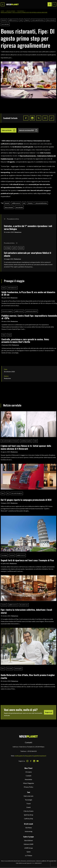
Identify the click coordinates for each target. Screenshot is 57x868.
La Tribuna (29, 855)
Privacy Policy (28, 787)
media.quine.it (19, 756)
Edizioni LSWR (28, 844)
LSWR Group (29, 848)
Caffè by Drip (28, 819)
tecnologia (7, 248)
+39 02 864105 (32, 751)
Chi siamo (29, 772)
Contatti (28, 776)
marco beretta (5, 24)
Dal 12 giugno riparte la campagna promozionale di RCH (26, 500)
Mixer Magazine (28, 783)
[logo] (12, 4)
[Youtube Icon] (38, 761)
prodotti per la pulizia (26, 441)
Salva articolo (9, 130)
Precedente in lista (11, 219)
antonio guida (18, 669)
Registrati (49, 712)
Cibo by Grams (11, 11)
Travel (28, 803)
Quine (29, 852)
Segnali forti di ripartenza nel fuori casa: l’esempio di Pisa (27, 560)
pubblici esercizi (13, 20)
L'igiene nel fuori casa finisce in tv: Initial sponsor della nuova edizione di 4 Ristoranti (26, 447)
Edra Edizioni (28, 840)
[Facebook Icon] (31, 761)
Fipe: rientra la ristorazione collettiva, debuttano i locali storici (26, 611)
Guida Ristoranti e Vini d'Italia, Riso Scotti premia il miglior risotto (28, 676)
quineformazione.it (40, 756)
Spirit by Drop (29, 815)
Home (2, 11)
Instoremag (29, 831)
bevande (4, 20)
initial (35, 441)
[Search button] (54, 4)
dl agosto (27, 20)
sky (8, 493)
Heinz (4, 335)
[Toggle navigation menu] (3, 4)
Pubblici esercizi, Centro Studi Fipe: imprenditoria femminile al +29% (29, 317)
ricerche (12, 555)
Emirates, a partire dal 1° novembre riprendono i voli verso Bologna (28, 227)
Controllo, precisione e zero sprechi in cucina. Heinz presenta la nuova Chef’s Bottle (25, 340)
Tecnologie (28, 800)
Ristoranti (21, 11)
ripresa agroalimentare (38, 20)
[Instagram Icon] (27, 761)
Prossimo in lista (11, 243)
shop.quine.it (29, 756)
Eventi (29, 807)
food (21, 20)
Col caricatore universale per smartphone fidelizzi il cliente (28, 254)
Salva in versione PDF (28, 130)
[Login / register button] (50, 4)
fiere (3, 493)
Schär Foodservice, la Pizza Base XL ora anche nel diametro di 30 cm (28, 293)
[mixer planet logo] (29, 736)
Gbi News (29, 828)
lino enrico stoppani (7, 311)
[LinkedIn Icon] (34, 761)
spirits (14, 248)
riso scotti (9, 669)
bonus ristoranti (51, 20)
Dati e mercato (28, 796)
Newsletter (28, 779)
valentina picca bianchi (31, 311)
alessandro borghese (17, 493)
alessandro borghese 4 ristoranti (10, 441)
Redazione (18, 232)
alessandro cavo (24, 605)
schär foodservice (12, 288)
